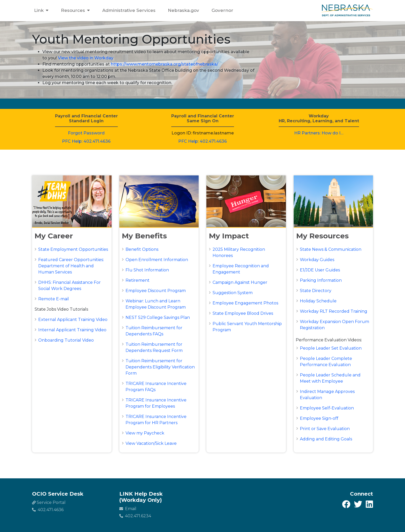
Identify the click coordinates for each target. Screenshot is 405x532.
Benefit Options (142, 249)
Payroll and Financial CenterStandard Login (86, 118)
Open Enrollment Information (157, 260)
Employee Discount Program (156, 291)
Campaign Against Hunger (240, 282)
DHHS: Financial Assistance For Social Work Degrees (69, 285)
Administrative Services (129, 10)
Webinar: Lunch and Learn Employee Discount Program (156, 304)
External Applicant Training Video (73, 320)
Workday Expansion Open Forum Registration (334, 325)
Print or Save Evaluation (325, 429)
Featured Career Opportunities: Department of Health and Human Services (71, 266)
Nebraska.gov (184, 10)
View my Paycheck (145, 433)
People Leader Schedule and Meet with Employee (330, 378)
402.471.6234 (135, 516)
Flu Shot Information (147, 270)
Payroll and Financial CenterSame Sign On (203, 118)
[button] (72, 236)
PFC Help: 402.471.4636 (86, 141)
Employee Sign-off (319, 418)
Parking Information (321, 280)
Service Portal (49, 502)
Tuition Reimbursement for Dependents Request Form (154, 347)
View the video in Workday (86, 58)
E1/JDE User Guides (320, 270)
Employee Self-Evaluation (327, 408)
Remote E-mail (54, 299)
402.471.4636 (48, 510)
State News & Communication (331, 249)
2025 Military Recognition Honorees (239, 252)
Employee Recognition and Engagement (241, 269)
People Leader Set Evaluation (331, 348)
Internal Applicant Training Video (72, 330)
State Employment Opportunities (73, 249)
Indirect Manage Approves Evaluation (327, 395)
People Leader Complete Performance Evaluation (326, 362)
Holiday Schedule (318, 301)
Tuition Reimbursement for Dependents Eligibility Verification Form (160, 367)
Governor (222, 10)
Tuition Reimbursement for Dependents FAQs (154, 331)
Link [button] (41, 11)
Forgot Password (86, 133)
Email (128, 509)
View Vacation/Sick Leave (151, 443)
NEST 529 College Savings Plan (158, 317)
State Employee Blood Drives (243, 313)
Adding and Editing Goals (326, 439)
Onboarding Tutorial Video (66, 340)
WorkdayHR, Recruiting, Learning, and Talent (319, 118)
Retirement (138, 280)
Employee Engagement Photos (245, 303)
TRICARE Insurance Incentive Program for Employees (156, 403)
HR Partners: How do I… (319, 133)
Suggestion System (233, 293)
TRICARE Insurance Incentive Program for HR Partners (156, 420)
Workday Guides (317, 260)
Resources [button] (75, 11)
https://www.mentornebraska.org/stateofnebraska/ (165, 64)
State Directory (316, 291)
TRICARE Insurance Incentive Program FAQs (156, 387)
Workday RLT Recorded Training (334, 311)
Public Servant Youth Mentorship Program (247, 327)
